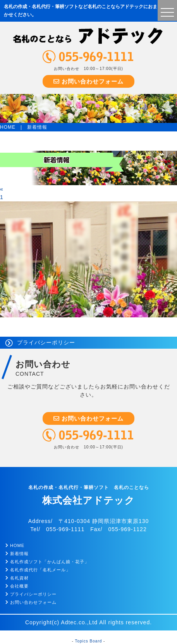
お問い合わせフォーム (88, 81)
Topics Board (89, 641)
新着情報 (17, 554)
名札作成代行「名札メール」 (38, 570)
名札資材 (17, 578)
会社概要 (17, 586)
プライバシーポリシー (46, 342)
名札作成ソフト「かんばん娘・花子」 (47, 562)
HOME (8, 127)
